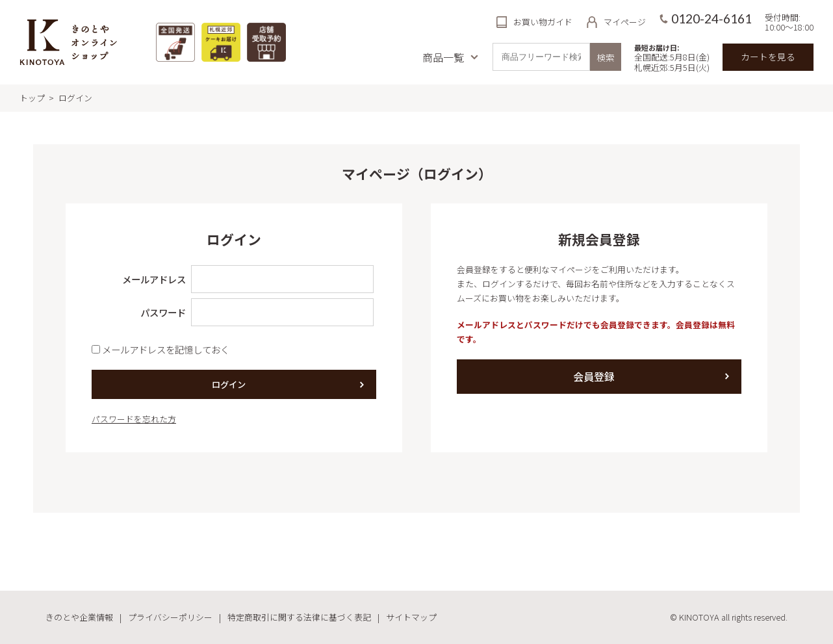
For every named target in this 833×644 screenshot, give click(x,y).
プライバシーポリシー (170, 617)
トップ (32, 98)
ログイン (229, 384)
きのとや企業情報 (79, 617)
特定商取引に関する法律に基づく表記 (299, 617)
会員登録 (594, 376)
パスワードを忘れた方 (134, 419)
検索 (606, 57)
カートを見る (768, 57)
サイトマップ (411, 617)
